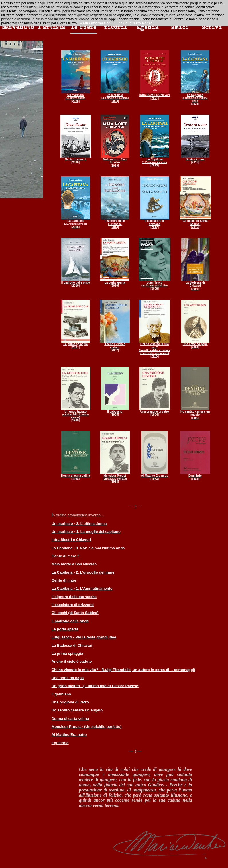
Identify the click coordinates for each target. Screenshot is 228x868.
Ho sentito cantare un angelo (77, 710)
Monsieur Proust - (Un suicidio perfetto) (87, 727)
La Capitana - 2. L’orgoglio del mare (83, 572)
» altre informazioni (96, 23)
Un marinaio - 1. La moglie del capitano (86, 532)
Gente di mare (64, 580)
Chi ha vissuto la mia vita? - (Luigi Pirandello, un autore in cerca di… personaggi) (123, 670)
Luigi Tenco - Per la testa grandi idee (84, 637)
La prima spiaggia (67, 653)
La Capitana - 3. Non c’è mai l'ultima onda (88, 548)
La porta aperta (65, 629)
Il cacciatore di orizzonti (73, 605)
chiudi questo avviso (136, 23)
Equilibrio (60, 743)
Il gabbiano (61, 694)
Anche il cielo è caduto (72, 661)
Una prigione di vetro (70, 702)
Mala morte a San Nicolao (74, 564)
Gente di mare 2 (66, 556)
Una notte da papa (68, 678)
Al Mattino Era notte (69, 735)
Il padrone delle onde (70, 621)
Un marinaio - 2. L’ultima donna (79, 524)
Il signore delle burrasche (74, 597)
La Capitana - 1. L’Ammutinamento (82, 588)
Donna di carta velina (70, 719)
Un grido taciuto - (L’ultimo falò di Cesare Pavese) (96, 686)
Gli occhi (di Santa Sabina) (75, 613)
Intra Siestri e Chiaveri (71, 540)
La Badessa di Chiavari (72, 645)
